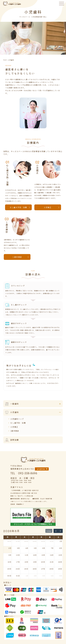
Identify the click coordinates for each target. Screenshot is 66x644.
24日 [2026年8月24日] (18, 569)
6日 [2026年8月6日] (44, 548)
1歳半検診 (15, 431)
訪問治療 (11, 440)
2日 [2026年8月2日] (10, 548)
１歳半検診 (17, 257)
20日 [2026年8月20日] (43, 562)
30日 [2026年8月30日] (9, 576)
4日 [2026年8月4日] (27, 548)
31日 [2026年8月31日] (18, 576)
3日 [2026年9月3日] (44, 576)
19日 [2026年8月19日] (35, 562)
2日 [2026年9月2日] (35, 576)
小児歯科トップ (17, 419)
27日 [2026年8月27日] (43, 569)
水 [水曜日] (33, 537)
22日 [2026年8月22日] (60, 562)
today (49, 531)
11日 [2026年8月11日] (27, 555)
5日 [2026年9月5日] (61, 576)
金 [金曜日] (50, 537)
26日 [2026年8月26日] (35, 569)
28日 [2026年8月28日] (52, 569)
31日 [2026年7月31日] (52, 541)
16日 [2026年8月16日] (10, 562)
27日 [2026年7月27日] (18, 541)
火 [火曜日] (25, 537)
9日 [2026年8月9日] (10, 555)
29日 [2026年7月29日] (35, 541)
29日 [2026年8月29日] (60, 569)
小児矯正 (48, 207)
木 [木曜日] (41, 537)
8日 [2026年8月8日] (61, 548)
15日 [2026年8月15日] (60, 555)
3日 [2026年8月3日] (18, 548)
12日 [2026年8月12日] (35, 555)
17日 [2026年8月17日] (18, 562)
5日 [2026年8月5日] (35, 548)
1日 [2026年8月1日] (61, 541)
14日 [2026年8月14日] (52, 555)
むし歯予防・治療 (18, 423)
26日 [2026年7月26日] (9, 541)
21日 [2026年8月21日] (52, 562)
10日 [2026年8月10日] (18, 555)
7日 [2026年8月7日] (52, 548)
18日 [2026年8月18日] (26, 562)
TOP (5, 60)
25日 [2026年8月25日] (26, 569)
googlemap (41, 469)
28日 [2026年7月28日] (26, 541)
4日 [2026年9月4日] (52, 576)
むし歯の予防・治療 (18, 207)
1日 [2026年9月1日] (27, 576)
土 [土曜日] (58, 537)
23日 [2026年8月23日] (9, 569)
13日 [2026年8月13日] (43, 555)
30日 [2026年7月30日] (43, 541)
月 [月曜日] (16, 537)
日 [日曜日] (8, 537)
